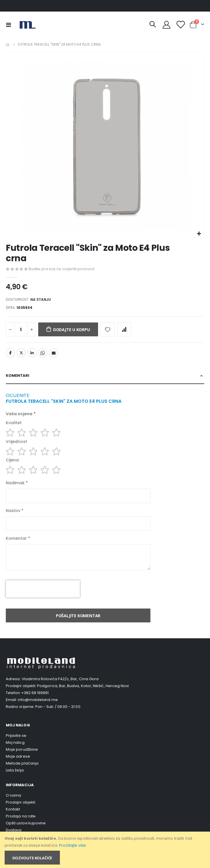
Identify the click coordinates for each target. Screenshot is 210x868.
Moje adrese (18, 756)
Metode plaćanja (22, 763)
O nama (13, 795)
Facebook (10, 353)
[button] (199, 234)
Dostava (14, 830)
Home (8, 44)
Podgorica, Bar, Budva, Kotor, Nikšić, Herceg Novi (83, 686)
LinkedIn (32, 353)
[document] (105, 850)
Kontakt (13, 809)
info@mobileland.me (38, 700)
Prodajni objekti (21, 802)
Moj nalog (15, 742)
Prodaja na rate (21, 816)
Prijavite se (16, 736)
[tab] (105, 376)
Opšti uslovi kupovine (26, 823)
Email (54, 353)
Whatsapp (43, 353)
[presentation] (43, 589)
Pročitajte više (72, 845)
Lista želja (15, 770)
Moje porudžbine (22, 749)
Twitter (21, 353)
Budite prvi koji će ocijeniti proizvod (61, 269)
